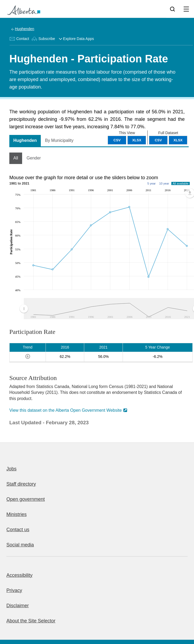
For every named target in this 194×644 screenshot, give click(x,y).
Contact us (18, 530)
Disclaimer (18, 606)
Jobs (11, 469)
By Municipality (59, 140)
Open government (26, 499)
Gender (34, 158)
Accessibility (19, 575)
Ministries (17, 514)
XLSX (178, 140)
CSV (158, 140)
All (16, 158)
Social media (20, 545)
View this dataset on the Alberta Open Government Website (66, 410)
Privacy (14, 590)
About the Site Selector (31, 621)
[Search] (172, 9)
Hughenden (25, 29)
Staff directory (21, 484)
